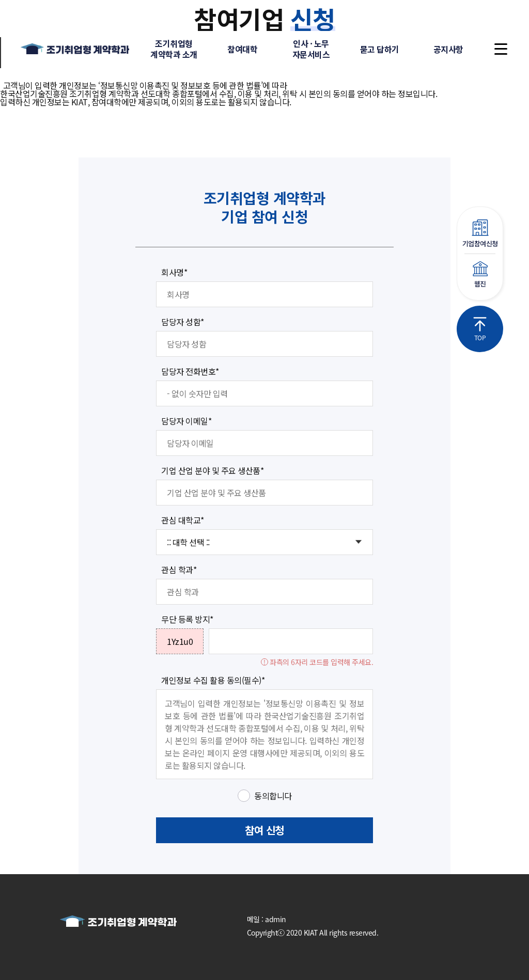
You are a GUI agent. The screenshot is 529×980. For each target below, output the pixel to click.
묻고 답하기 (380, 49)
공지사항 (448, 49)
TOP (480, 329)
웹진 (480, 275)
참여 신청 (264, 830)
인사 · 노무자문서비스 (311, 49)
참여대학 (242, 49)
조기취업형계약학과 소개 (174, 49)
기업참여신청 (480, 234)
